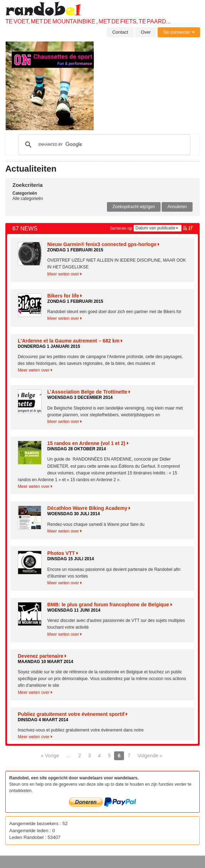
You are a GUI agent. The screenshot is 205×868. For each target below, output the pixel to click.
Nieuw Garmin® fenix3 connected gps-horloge (103, 244)
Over (146, 32)
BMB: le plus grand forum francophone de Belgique (110, 605)
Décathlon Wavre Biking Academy (89, 508)
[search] (103, 145)
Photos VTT (63, 553)
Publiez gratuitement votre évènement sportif (73, 714)
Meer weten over (64, 274)
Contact (120, 32)
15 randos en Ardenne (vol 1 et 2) (88, 443)
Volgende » (150, 756)
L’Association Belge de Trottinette (89, 392)
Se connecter (179, 32)
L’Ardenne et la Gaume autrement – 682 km (70, 341)
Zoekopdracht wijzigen (134, 207)
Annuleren (177, 207)
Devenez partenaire (42, 656)
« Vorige (50, 756)
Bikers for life (65, 296)
